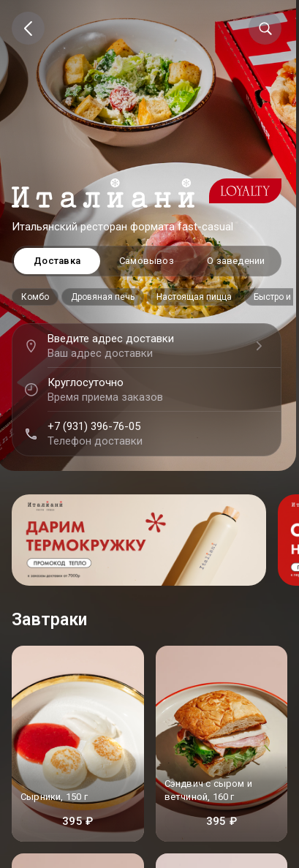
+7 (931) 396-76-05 (94, 426)
